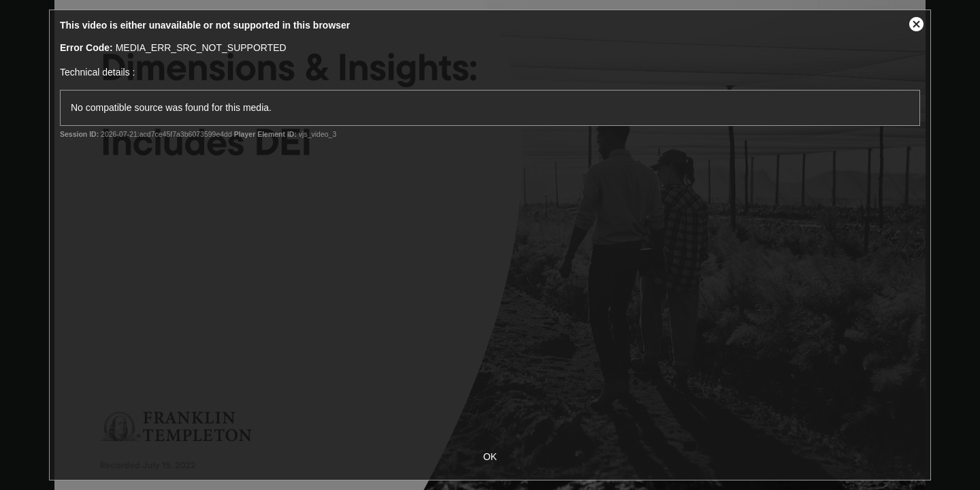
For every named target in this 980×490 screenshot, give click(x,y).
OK (490, 457)
